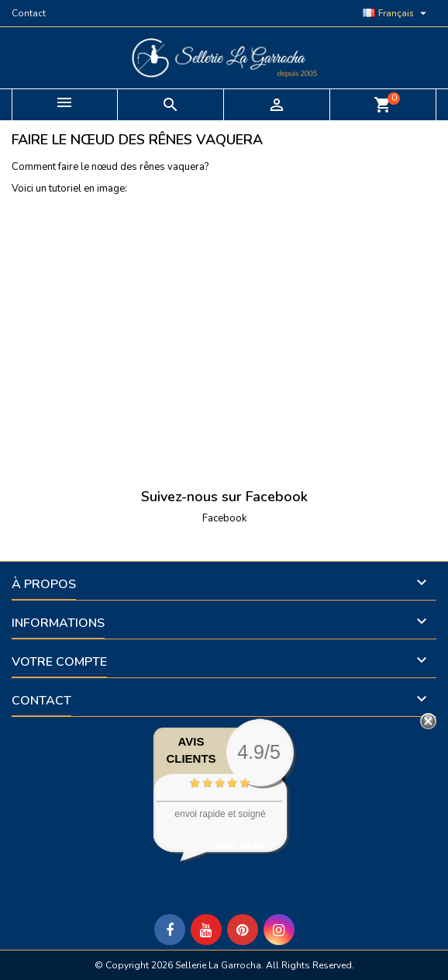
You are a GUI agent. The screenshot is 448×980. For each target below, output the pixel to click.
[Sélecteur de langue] (396, 13)
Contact (29, 13)
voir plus (240, 845)
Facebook (224, 518)
